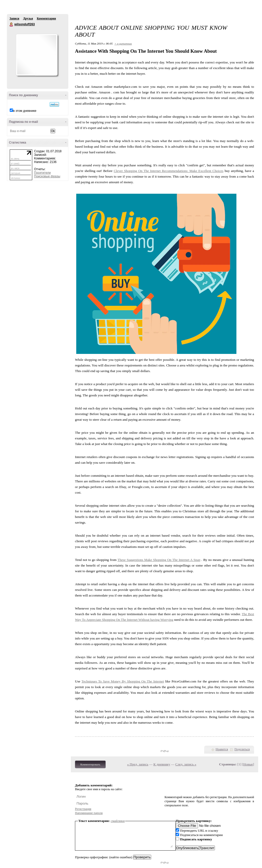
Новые (248, 764)
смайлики (118, 821)
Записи (14, 18)
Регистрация (83, 809)
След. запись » (186, 764)
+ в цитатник (123, 44)
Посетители (42, 173)
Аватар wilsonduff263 (37, 55)
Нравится (222, 749)
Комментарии (46, 18)
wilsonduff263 (12, 25)
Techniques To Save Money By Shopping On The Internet (123, 681)
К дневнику (162, 764)
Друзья (28, 18)
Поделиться (242, 749)
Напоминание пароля (89, 813)
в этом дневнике (25, 111)
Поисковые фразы (47, 176)
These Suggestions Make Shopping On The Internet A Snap (159, 560)
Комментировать (90, 764)
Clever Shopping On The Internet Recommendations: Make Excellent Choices (168, 171)
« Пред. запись (138, 764)
